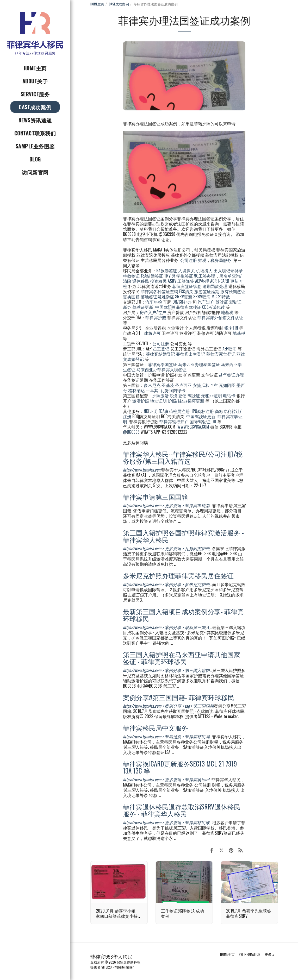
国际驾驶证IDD (203, 422)
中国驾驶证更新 (201, 416)
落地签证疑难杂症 (157, 297)
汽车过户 (206, 302)
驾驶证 (222, 302)
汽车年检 (154, 302)
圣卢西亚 (183, 385)
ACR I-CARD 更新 (224, 281)
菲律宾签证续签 (187, 286)
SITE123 (107, 967)
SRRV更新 (184, 297)
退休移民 (141, 281)
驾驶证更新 (143, 307)
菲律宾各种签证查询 (159, 291)
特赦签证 (131, 276)
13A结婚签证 (152, 276)
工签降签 (186, 281)
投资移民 (158, 281)
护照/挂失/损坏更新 (186, 401)
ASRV (172, 281)
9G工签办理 (205, 276)
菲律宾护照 (156, 317)
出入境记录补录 (228, 271)
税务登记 (178, 395)
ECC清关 (186, 291)
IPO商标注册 (203, 411)
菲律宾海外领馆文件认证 (220, 317)
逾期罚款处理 (215, 286)
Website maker (124, 967)
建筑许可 (152, 333)
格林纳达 (137, 390)
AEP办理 (202, 281)
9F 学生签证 (182, 276)
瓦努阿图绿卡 (173, 390)
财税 (202, 260)
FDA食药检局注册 (174, 411)
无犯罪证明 (212, 395)
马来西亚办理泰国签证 (199, 364)
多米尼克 (152, 385)
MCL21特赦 (221, 297)
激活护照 (141, 401)
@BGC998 (131, 432)
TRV (167, 276)
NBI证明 (151, 411)
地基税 (227, 312)
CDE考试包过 (213, 307)
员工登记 (161, 349)
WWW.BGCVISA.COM (193, 427)
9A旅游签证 (167, 271)
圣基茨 (168, 385)
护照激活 (160, 395)
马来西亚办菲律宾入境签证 (162, 369)
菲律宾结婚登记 (160, 354)
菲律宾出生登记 (191, 354)
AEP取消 (229, 349)
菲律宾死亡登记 (221, 354)
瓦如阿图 (227, 385)
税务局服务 (221, 260)
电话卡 (229, 395)
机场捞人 (204, 271)
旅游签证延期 (207, 291)
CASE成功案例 (119, 4)
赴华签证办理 (231, 375)
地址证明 (158, 401)
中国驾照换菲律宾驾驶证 (178, 307)
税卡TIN (232, 328)
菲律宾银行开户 (174, 422)
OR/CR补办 (182, 302)
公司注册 (189, 260)
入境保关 (187, 271)
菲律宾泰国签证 (163, 364)
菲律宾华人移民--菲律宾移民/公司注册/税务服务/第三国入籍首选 (183, 457)
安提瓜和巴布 (205, 385)
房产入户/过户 (153, 312)
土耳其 (152, 390)
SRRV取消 (202, 297)
